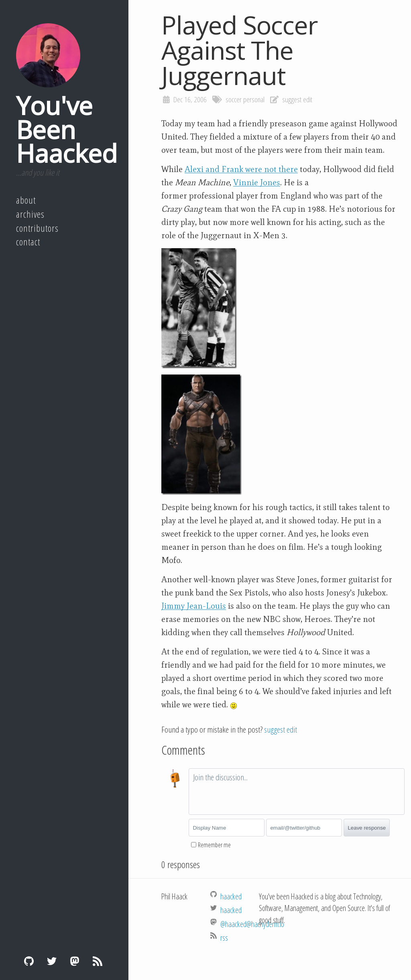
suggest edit (297, 99)
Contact (28, 242)
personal (254, 99)
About (26, 200)
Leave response (367, 828)
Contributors (37, 228)
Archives (30, 214)
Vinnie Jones (257, 182)
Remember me (214, 845)
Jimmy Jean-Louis (194, 606)
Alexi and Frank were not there (241, 169)
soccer (234, 99)
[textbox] (297, 792)
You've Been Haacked (67, 129)
